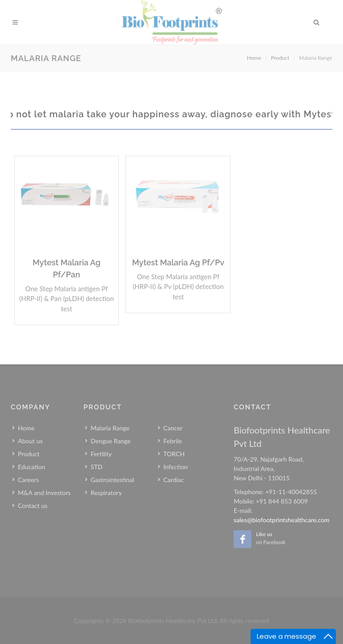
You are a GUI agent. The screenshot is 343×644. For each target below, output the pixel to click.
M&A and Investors (44, 493)
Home (254, 58)
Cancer (173, 428)
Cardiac (174, 480)
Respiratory (106, 493)
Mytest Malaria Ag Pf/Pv (178, 262)
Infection (176, 467)
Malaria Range (110, 428)
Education (31, 467)
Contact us (33, 506)
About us (30, 441)
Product (280, 58)
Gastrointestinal (112, 480)
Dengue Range (111, 441)
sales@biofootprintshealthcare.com (281, 520)
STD (97, 467)
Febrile (173, 441)
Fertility (101, 454)
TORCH (174, 454)
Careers (28, 480)
